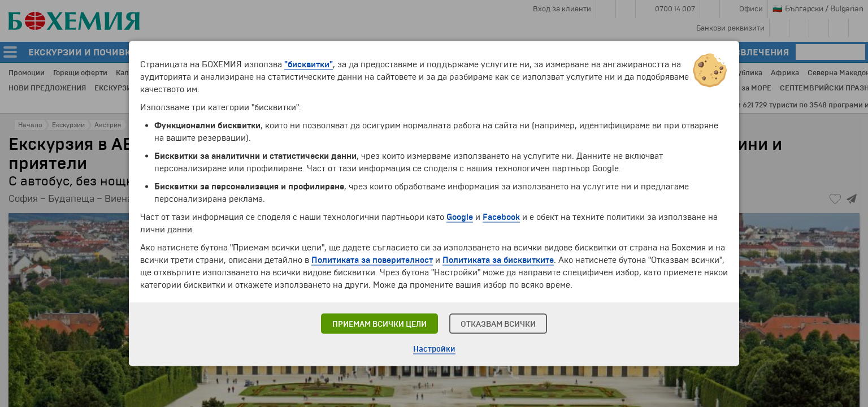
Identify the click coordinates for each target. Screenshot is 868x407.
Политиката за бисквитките (498, 260)
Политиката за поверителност (372, 260)
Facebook (501, 217)
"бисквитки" (309, 64)
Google (460, 217)
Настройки (434, 349)
